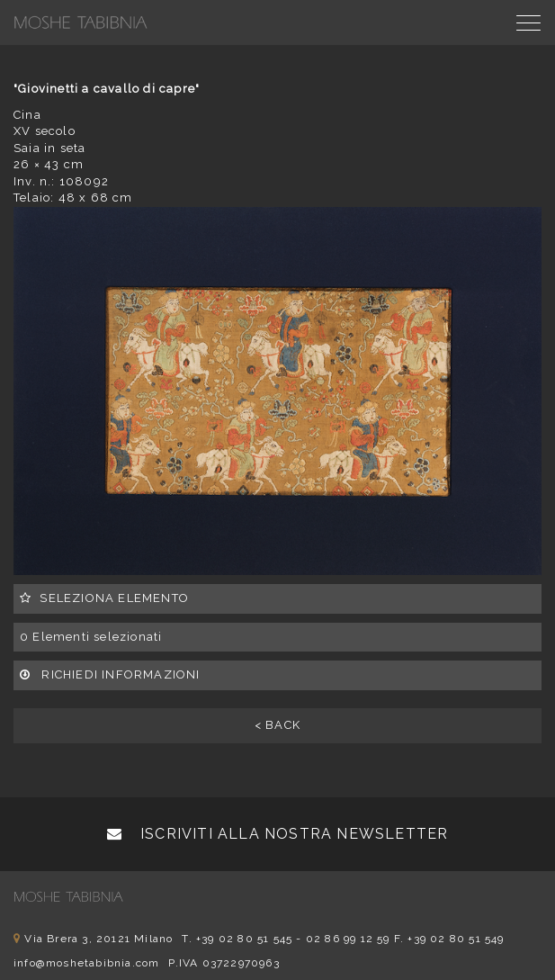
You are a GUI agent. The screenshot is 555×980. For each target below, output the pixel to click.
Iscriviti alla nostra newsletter (278, 834)
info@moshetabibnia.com (86, 963)
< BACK (277, 725)
